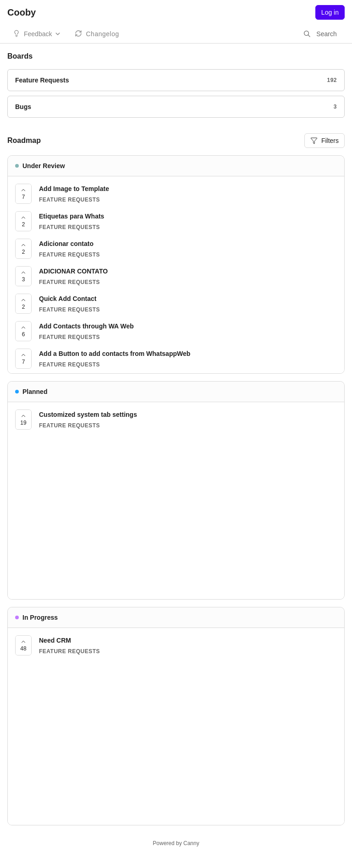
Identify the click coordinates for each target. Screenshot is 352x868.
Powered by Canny (176, 843)
